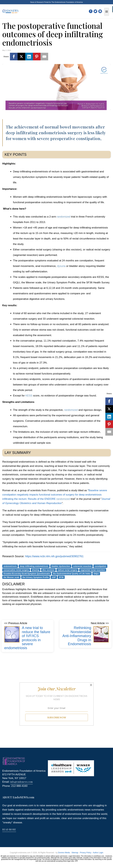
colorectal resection (82, 566)
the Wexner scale (11, 577)
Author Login (98, 853)
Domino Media (64, 853)
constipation (100, 566)
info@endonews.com (21, 782)
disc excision (48, 570)
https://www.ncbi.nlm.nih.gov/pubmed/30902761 (54, 556)
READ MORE (9, 830)
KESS (29, 396)
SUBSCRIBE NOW (57, 717)
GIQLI (96, 573)
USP (54, 577)
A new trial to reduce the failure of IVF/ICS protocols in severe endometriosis (27, 638)
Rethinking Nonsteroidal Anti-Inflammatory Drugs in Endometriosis (77, 636)
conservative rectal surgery (16, 570)
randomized (64, 217)
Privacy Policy (86, 853)
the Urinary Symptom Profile (36, 577)
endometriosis (10, 566)
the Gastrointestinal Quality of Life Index (72, 573)
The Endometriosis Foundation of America (67, 2)
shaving (36, 570)
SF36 (61, 577)
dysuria (61, 266)
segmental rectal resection (93, 570)
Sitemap (75, 853)
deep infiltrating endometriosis (34, 566)
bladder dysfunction (61, 566)
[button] (57, 689)
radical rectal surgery (68, 570)
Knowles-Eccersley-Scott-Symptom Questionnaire (27, 573)
